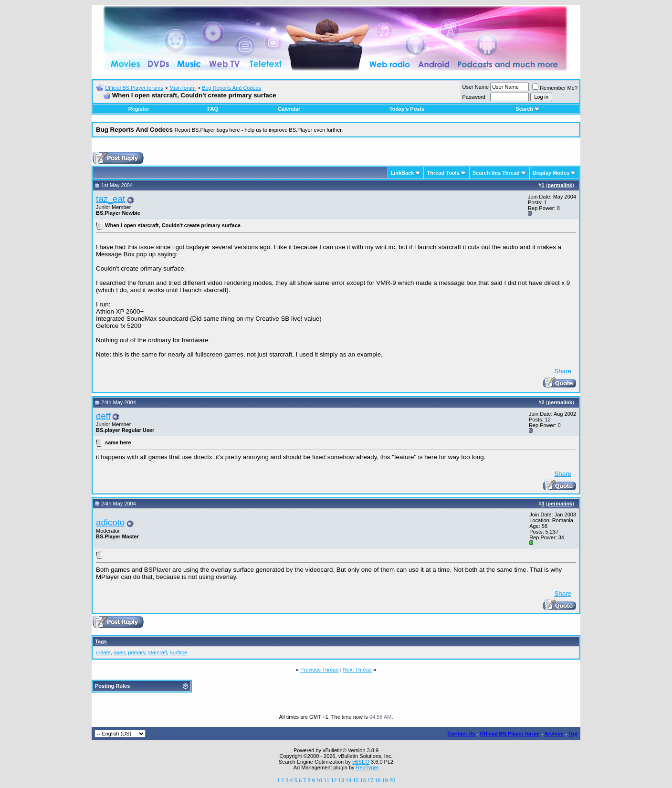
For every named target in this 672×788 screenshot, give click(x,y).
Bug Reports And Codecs (231, 88)
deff (103, 416)
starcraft (157, 652)
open (119, 652)
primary (136, 652)
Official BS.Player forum (510, 734)
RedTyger (367, 767)
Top (573, 734)
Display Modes (551, 173)
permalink (560, 185)
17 (370, 780)
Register (139, 109)
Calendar (289, 109)
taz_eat (110, 199)
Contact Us (461, 734)
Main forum (183, 88)
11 (326, 780)
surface (178, 652)
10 (319, 780)
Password (474, 97)
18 (378, 780)
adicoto (110, 522)
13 (341, 780)
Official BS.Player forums (134, 88)
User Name (476, 87)
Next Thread (357, 670)
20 (392, 780)
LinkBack (403, 173)
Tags (101, 641)
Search (528, 109)
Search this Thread (496, 173)
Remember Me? (555, 88)
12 (334, 780)
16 (363, 780)
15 (356, 780)
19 (385, 780)
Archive (554, 734)
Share (563, 371)
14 (348, 780)
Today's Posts (407, 109)
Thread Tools (443, 173)
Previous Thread (320, 670)
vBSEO (361, 762)
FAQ (213, 109)
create (103, 652)
